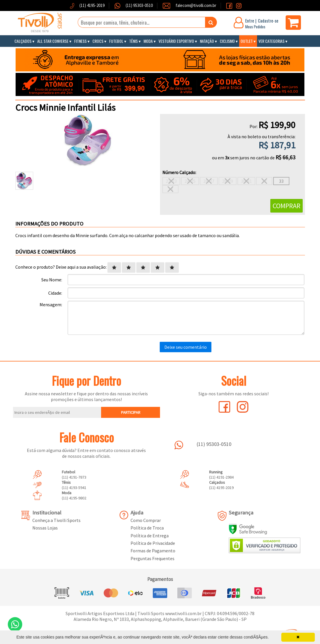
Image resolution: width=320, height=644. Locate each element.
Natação (207, 41)
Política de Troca (147, 528)
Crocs (98, 41)
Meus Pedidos (255, 27)
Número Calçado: (179, 172)
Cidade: (55, 293)
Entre (250, 21)
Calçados (23, 41)
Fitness (80, 41)
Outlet (247, 41)
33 (281, 181)
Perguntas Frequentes (152, 558)
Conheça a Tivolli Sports (56, 520)
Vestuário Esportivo (176, 41)
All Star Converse (53, 41)
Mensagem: (51, 305)
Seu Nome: (52, 280)
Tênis (133, 41)
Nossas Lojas (45, 528)
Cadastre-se (268, 21)
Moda (148, 41)
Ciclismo (227, 41)
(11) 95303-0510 (139, 5)
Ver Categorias (271, 41)
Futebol (116, 41)
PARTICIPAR (131, 412)
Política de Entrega (150, 536)
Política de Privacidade (153, 543)
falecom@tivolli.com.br (196, 5)
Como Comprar (146, 520)
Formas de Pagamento (153, 551)
